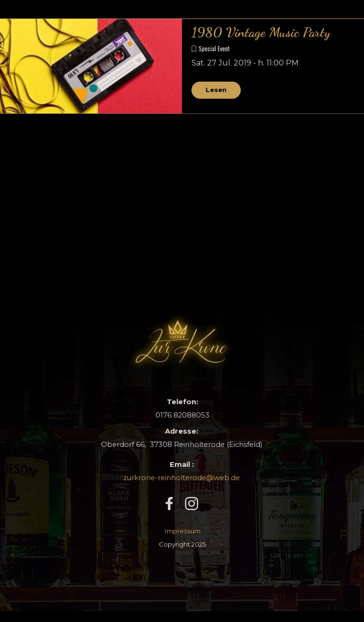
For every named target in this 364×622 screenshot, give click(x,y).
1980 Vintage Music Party (261, 32)
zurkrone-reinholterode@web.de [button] (182, 478)
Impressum (183, 531)
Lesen (216, 90)
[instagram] (191, 503)
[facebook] (169, 503)
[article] (182, 66)
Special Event (214, 48)
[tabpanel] (182, 437)
